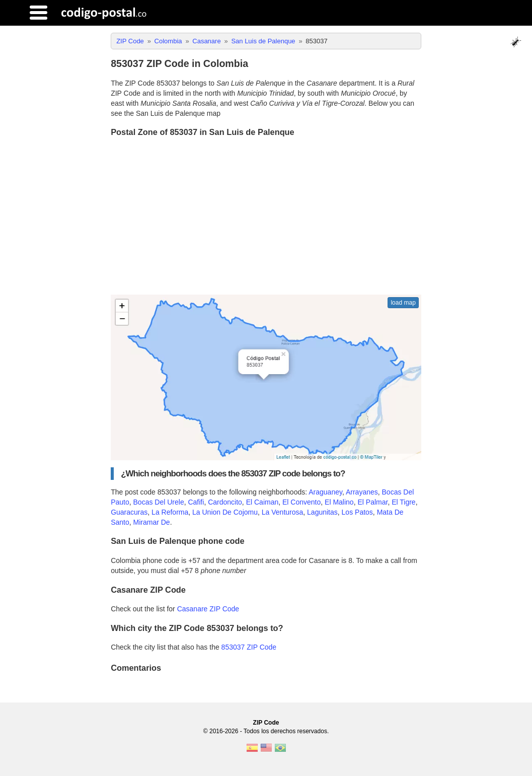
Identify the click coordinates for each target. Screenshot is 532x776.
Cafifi (196, 502)
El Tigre (403, 502)
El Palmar (372, 502)
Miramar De (152, 522)
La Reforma (170, 512)
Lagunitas (322, 512)
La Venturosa (283, 512)
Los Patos (357, 512)
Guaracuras (129, 512)
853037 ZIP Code (249, 647)
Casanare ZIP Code (208, 609)
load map (403, 303)
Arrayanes (362, 492)
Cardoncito (225, 502)
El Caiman (262, 502)
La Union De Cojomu (225, 512)
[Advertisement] (266, 217)
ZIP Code (266, 723)
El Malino (339, 502)
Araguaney (325, 492)
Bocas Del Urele (159, 502)
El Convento (301, 502)
